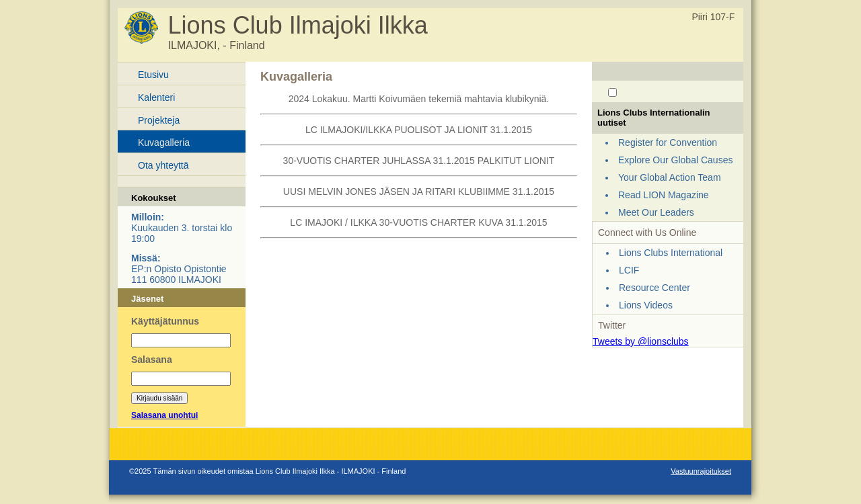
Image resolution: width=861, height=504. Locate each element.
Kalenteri (156, 97)
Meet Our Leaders (656, 212)
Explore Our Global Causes (675, 160)
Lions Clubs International (671, 253)
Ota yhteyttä (163, 165)
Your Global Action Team (670, 177)
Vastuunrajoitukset (701, 471)
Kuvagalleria (164, 142)
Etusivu (153, 75)
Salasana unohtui (164, 415)
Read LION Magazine (664, 195)
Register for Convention (668, 142)
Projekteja (159, 120)
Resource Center (654, 288)
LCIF (629, 270)
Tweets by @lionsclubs (641, 341)
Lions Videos (646, 305)
